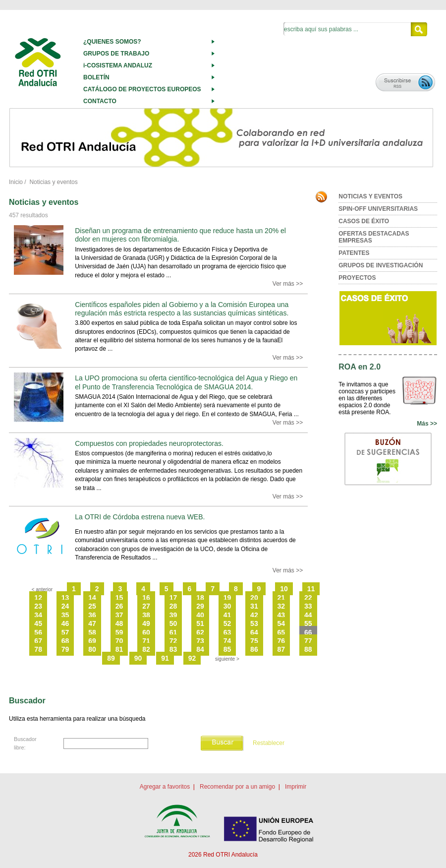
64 (254, 632)
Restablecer (269, 743)
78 (38, 649)
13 (65, 598)
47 (92, 623)
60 (146, 632)
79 (65, 649)
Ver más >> (288, 284)
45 (38, 623)
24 (65, 606)
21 (281, 598)
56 (38, 632)
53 (254, 623)
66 (308, 632)
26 (119, 606)
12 (38, 598)
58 (92, 632)
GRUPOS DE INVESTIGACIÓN (381, 265)
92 (192, 658)
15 (119, 598)
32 (281, 606)
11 (311, 589)
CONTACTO (100, 101)
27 (146, 606)
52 (227, 623)
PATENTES (354, 253)
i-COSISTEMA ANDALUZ (118, 65)
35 (65, 615)
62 (200, 632)
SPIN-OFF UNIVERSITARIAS (378, 209)
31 (254, 606)
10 (284, 589)
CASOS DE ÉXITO (364, 221)
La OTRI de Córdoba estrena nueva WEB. (140, 517)
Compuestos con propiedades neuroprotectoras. (149, 443)
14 (92, 598)
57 (65, 632)
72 (173, 641)
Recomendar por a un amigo (237, 787)
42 (254, 615)
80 (92, 649)
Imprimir (296, 787)
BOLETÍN (96, 77)
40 (200, 615)
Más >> (427, 424)
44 (308, 615)
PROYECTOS (357, 278)
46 (65, 623)
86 (254, 649)
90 (138, 658)
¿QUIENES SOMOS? (112, 42)
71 (146, 641)
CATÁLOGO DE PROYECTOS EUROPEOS (142, 89)
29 (200, 606)
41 (227, 615)
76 (281, 641)
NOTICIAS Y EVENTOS (370, 196)
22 (308, 598)
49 (146, 623)
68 (65, 641)
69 (92, 641)
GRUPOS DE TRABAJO (116, 54)
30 (227, 606)
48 (119, 623)
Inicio (16, 182)
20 (254, 598)
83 (173, 649)
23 (38, 606)
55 (308, 623)
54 (281, 623)
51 (200, 623)
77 (308, 641)
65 (281, 632)
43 (281, 615)
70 (119, 641)
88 (308, 649)
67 (38, 641)
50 (173, 623)
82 (146, 649)
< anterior (42, 589)
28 (173, 606)
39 (173, 615)
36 (92, 615)
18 (200, 598)
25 (92, 606)
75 (254, 641)
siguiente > (227, 659)
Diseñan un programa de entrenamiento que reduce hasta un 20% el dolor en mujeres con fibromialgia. (180, 235)
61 (173, 632)
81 (119, 649)
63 (227, 632)
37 (119, 615)
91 (165, 658)
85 (227, 649)
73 (200, 641)
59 (119, 632)
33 (308, 606)
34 (38, 615)
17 (173, 598)
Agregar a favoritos (165, 787)
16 (146, 598)
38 (146, 615)
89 (111, 658)
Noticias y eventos (53, 182)
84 (200, 649)
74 (227, 641)
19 (227, 598)
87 (281, 649)
